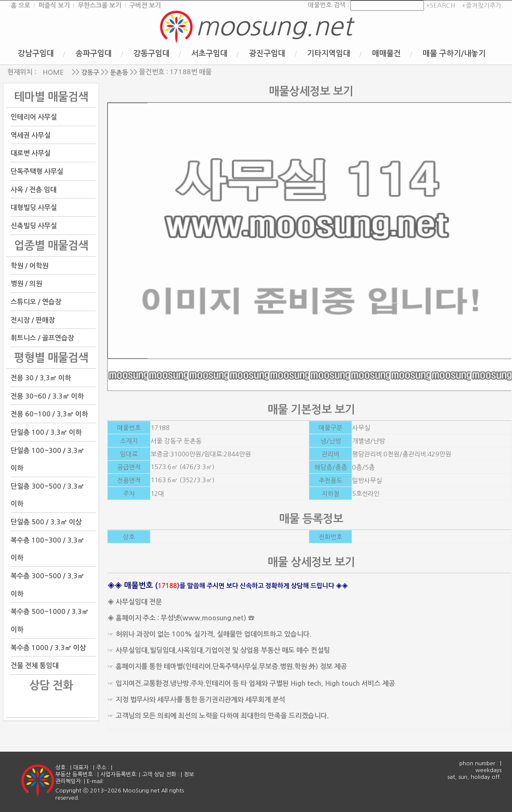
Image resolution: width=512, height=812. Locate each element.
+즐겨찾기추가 (481, 5)
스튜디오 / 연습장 (36, 302)
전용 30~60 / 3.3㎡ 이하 (47, 396)
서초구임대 (209, 54)
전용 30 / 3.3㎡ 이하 (41, 378)
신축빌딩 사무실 (34, 226)
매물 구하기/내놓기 (454, 54)
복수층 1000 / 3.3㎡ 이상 (48, 647)
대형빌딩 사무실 (34, 208)
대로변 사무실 (31, 153)
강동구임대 (152, 54)
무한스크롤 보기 (100, 5)
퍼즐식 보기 (54, 5)
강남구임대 (36, 54)
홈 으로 (20, 5)
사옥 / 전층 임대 (34, 189)
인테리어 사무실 (34, 117)
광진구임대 (267, 54)
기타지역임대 (329, 54)
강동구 (90, 72)
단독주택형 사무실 (37, 171)
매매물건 (387, 54)
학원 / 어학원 (30, 265)
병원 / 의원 (26, 284)
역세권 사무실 (31, 135)
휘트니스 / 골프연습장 (42, 338)
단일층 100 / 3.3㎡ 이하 (46, 432)
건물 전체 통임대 (35, 666)
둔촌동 (119, 72)
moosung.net (274, 26)
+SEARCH (439, 5)
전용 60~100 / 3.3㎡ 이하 (49, 414)
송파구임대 (94, 54)
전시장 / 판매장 (33, 320)
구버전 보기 (145, 5)
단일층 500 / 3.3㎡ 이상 (46, 522)
